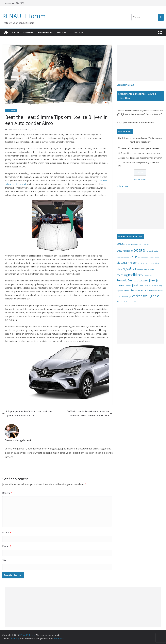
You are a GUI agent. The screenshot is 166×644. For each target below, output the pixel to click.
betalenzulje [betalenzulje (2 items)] (125, 251)
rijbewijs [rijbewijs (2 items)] (153, 281)
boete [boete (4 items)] (139, 251)
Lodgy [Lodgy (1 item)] (152, 270)
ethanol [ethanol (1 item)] (120, 270)
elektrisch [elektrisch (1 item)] (142, 264)
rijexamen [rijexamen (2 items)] (123, 286)
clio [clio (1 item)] (139, 258)
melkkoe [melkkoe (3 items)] (135, 275)
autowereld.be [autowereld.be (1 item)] (138, 245)
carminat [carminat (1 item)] (120, 258)
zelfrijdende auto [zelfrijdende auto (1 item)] (131, 302)
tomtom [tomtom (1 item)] (154, 291)
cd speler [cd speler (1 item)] (128, 258)
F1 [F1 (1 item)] (124, 270)
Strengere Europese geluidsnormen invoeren (141, 158)
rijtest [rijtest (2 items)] (134, 286)
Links (62, 32)
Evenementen (47, 32)
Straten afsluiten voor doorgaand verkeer (140, 149)
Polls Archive (122, 187)
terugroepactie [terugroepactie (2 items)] (141, 291)
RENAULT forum (23, 16)
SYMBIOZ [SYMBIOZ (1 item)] (127, 291)
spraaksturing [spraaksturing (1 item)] (157, 286)
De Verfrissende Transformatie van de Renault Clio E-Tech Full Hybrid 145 (88, 414)
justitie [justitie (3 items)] (131, 269)
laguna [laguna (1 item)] (146, 270)
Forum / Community (23, 32)
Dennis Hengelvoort (28, 129)
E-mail (6, 546)
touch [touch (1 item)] (160, 291)
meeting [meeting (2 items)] (122, 276)
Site (4, 560)
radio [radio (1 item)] (151, 276)
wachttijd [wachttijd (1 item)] (120, 302)
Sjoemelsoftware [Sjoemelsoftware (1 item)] (145, 286)
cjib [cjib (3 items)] (135, 258)
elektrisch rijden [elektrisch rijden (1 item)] (152, 264)
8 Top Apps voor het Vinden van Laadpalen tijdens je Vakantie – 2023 (29, 413)
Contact (78, 32)
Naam (6, 533)
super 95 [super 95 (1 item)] (120, 291)
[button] (67, 33)
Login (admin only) (125, 85)
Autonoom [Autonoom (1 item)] (128, 245)
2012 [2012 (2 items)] (120, 244)
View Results (140, 180)
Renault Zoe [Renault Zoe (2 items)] (124, 281)
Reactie (7, 493)
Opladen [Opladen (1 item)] (146, 276)
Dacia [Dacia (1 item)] (152, 258)
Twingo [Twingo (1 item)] (129, 297)
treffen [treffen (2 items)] (121, 297)
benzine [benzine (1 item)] (147, 245)
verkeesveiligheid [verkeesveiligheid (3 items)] (146, 296)
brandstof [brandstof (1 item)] (149, 252)
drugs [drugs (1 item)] (157, 258)
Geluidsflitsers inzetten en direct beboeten (140, 154)
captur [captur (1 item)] (156, 252)
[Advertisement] (140, 63)
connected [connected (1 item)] (145, 258)
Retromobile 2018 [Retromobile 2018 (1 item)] (140, 281)
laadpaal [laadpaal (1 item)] (140, 270)
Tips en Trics (11, 111)
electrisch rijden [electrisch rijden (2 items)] (127, 263)
